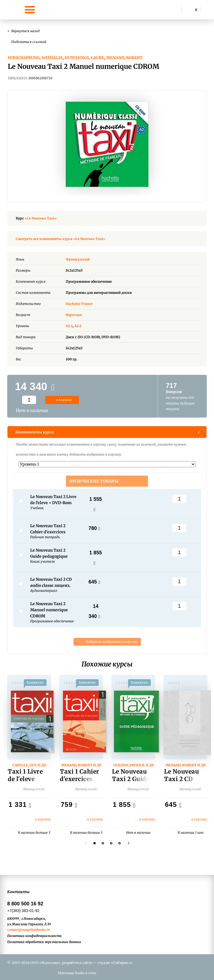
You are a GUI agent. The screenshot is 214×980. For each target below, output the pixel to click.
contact (13, 930)
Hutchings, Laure (84, 58)
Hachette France (79, 304)
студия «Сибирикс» (115, 963)
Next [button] (128, 843)
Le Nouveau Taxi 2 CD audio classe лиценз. (182, 783)
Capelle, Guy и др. (29, 765)
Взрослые (74, 315)
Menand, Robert (124, 58)
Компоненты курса (35, 432)
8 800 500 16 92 (25, 904)
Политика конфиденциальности (34, 936)
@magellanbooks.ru (34, 930)
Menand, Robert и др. (81, 765)
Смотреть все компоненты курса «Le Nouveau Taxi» (60, 239)
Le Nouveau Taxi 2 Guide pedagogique (131, 779)
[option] (107, 144)
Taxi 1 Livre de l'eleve (25, 775)
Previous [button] (86, 843)
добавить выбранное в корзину (107, 642)
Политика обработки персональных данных (44, 942)
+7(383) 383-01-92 (23, 911)
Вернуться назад (26, 31)
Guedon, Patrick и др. (134, 765)
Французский (82, 259)
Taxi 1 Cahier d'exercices (80, 775)
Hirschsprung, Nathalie (35, 58)
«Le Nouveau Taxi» (41, 218)
